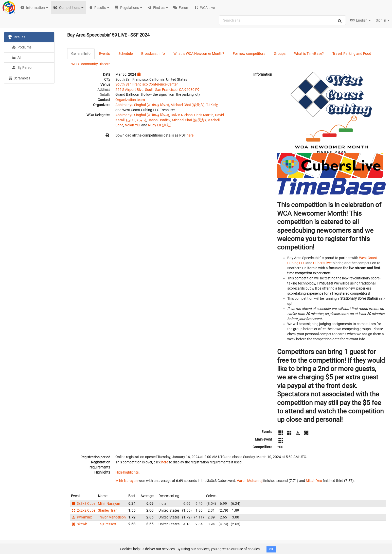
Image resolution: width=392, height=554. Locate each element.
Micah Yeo (314, 481)
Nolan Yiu (132, 125)
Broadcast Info (153, 54)
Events (104, 54)
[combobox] (282, 20)
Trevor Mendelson (112, 517)
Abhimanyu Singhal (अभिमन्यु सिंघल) (142, 105)
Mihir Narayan (127, 481)
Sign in (383, 20)
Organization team (130, 100)
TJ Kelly (212, 105)
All (16, 57)
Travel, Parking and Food (352, 54)
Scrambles (19, 78)
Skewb (79, 524)
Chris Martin (204, 115)
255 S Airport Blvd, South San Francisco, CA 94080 (155, 90)
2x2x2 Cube (83, 510)
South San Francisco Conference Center (147, 84)
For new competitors (249, 54)
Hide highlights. (128, 472)
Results (17, 37)
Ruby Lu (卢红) (160, 125)
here (190, 135)
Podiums (22, 47)
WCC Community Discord (91, 64)
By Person (23, 68)
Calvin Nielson (182, 115)
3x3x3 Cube (83, 503)
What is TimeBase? (309, 54)
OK (271, 549)
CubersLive (322, 263)
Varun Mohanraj (250, 481)
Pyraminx (81, 517)
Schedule (126, 54)
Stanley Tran (108, 510)
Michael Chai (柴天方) (188, 105)
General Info (81, 54)
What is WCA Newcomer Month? (199, 54)
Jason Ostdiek (159, 120)
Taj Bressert (107, 524)
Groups (280, 54)
